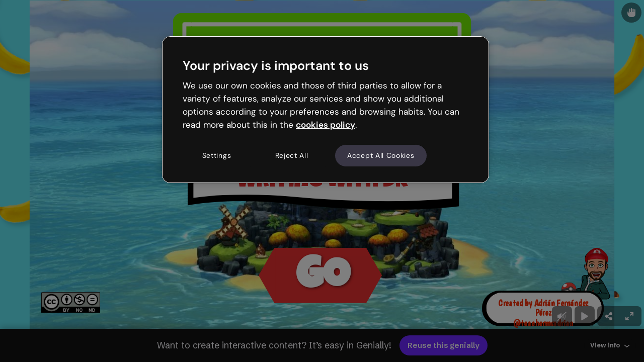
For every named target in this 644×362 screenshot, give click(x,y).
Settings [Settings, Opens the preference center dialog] (217, 155)
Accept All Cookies (381, 155)
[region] (326, 110)
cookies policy (326, 125)
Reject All (292, 155)
